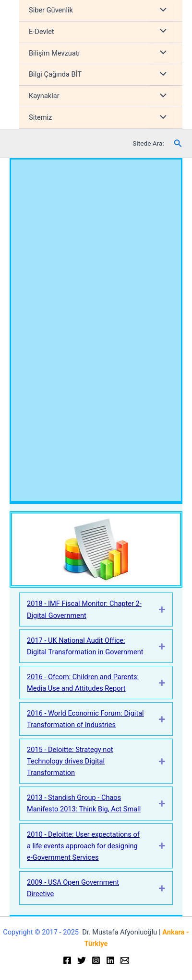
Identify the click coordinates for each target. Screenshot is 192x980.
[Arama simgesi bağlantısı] (178, 143)
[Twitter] (82, 960)
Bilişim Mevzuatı (54, 53)
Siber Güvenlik (51, 10)
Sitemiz (40, 117)
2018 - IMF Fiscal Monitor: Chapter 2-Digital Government (84, 609)
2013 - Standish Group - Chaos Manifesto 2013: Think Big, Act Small (84, 803)
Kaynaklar (44, 96)
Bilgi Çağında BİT (55, 74)
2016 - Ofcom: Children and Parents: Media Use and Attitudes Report (83, 683)
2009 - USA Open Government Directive (73, 888)
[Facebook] (67, 960)
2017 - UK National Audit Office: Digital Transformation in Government (85, 646)
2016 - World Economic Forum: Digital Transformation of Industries (85, 719)
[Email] (125, 960)
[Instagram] (96, 960)
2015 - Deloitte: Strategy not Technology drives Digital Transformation (70, 761)
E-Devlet (42, 32)
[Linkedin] (110, 960)
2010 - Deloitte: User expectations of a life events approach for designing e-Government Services (83, 846)
